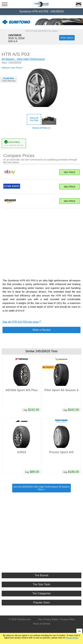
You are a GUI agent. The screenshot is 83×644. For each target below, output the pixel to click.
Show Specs (67, 38)
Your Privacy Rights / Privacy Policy (56, 619)
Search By (79, 6)
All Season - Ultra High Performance (23, 59)
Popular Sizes (42, 603)
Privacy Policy (72, 638)
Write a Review (41, 330)
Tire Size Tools (41, 584)
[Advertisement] (41, 242)
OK (79, 631)
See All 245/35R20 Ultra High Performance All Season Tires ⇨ (41, 488)
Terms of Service (41, 624)
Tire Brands (41, 575)
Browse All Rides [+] (41, 128)
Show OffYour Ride (34, 119)
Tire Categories (42, 593)
